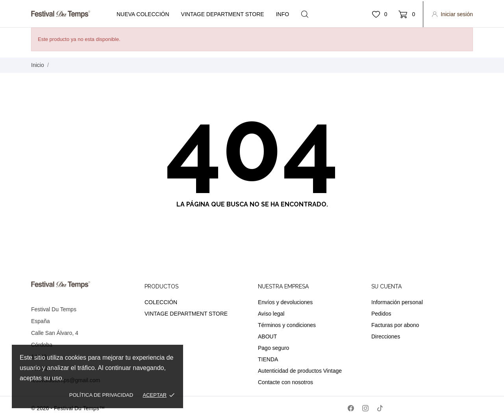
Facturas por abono (395, 325)
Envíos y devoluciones (285, 302)
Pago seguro (273, 348)
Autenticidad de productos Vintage (300, 371)
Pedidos (381, 314)
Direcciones (386, 336)
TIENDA (268, 359)
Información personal (397, 302)
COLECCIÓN (161, 302)
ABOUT (267, 336)
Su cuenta (386, 286)
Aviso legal (271, 314)
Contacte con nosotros (285, 382)
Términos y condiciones (287, 325)
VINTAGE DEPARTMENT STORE (186, 314)
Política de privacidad (101, 395)
